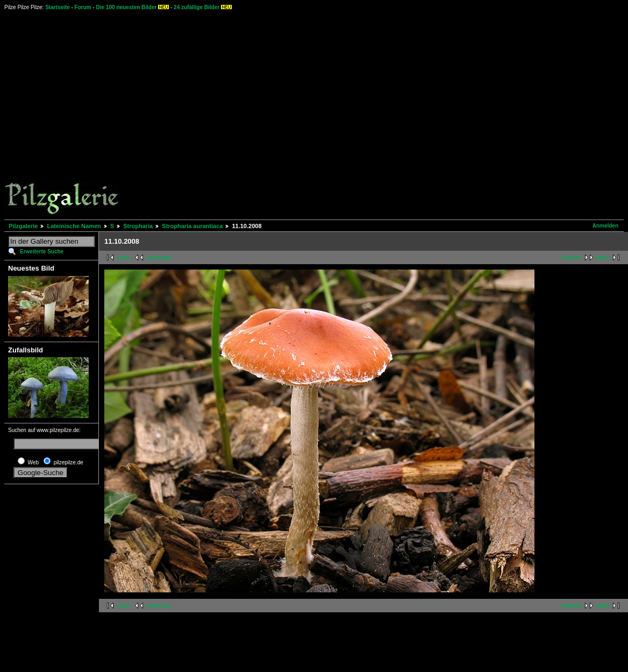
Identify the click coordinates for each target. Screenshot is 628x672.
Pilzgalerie (23, 226)
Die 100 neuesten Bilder (127, 7)
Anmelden (605, 226)
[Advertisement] (299, 114)
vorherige (159, 257)
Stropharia (138, 226)
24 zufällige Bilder (197, 7)
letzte (603, 257)
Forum (83, 7)
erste (124, 257)
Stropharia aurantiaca (192, 226)
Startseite (58, 7)
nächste (572, 257)
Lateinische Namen (74, 226)
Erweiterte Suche (42, 252)
